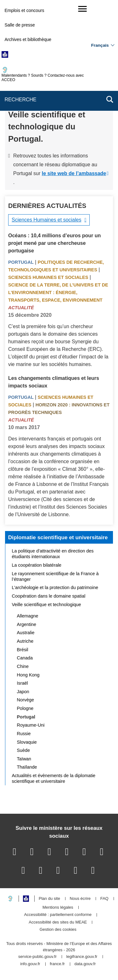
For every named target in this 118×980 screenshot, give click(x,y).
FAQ (104, 899)
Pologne (25, 708)
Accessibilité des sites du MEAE (58, 922)
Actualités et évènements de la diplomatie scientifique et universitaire (54, 778)
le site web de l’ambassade (74, 173)
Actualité (21, 308)
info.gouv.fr (30, 964)
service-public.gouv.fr (37, 957)
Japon (23, 692)
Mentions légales (58, 908)
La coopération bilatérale (37, 565)
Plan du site (49, 899)
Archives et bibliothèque (28, 39)
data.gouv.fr (85, 964)
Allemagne (28, 616)
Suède (24, 750)
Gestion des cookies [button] (58, 930)
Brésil (23, 650)
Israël (22, 683)
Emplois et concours (24, 10)
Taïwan (24, 759)
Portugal (21, 262)
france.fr (57, 964)
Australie (26, 633)
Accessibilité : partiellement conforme (58, 915)
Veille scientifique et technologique (47, 605)
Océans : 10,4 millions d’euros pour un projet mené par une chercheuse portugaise (54, 243)
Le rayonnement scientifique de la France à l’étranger (55, 576)
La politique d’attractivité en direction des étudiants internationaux (53, 554)
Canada (25, 658)
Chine (23, 666)
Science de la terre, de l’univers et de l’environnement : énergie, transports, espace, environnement (58, 292)
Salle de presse (20, 25)
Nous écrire (80, 899)
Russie (24, 734)
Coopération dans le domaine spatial (49, 596)
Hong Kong (28, 675)
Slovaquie (27, 742)
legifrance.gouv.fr (82, 957)
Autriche (25, 641)
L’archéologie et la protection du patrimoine (55, 587)
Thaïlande (27, 767)
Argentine (27, 624)
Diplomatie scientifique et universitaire (58, 537)
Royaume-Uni (31, 725)
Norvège (25, 700)
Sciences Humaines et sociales (46, 220)
